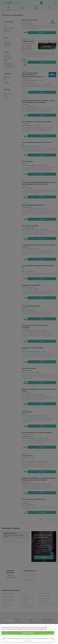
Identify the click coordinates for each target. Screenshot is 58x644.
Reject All (28, 637)
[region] (29, 634)
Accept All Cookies (28, 633)
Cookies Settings (28, 641)
